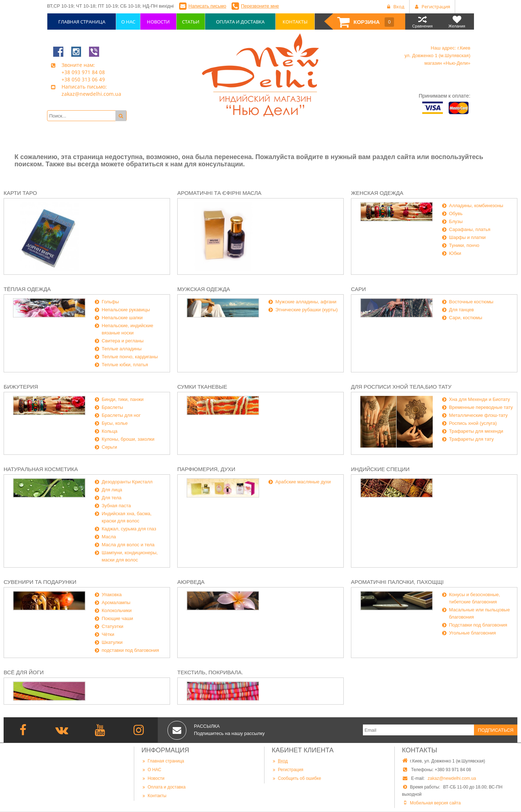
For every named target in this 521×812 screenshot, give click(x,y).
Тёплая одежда (27, 289)
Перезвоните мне (260, 6)
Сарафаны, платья (470, 229)
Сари (358, 289)
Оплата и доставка (164, 787)
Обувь (456, 213)
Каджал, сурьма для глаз (129, 529)
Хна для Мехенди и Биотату (480, 399)
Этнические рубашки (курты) (306, 310)
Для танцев (461, 310)
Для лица (112, 490)
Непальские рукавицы (126, 310)
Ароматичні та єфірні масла (219, 193)
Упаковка (112, 595)
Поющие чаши (117, 618)
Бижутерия (21, 387)
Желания (457, 22)
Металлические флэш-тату (478, 415)
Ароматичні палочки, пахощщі (397, 582)
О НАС (151, 770)
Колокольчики (117, 610)
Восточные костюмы (471, 302)
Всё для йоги (24, 672)
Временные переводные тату (481, 407)
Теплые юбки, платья (125, 365)
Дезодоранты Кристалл (127, 482)
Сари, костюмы (466, 318)
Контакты (154, 796)
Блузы (456, 221)
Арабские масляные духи (303, 482)
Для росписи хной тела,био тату (401, 387)
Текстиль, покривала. (210, 672)
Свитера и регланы (123, 341)
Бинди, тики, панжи (123, 399)
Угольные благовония (473, 633)
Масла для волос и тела (128, 545)
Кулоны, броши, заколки (128, 439)
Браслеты (112, 407)
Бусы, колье (115, 423)
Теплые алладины (122, 349)
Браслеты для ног (121, 415)
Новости (153, 778)
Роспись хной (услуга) (473, 423)
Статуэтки (113, 626)
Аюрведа (191, 582)
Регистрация (287, 770)
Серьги (109, 447)
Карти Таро (20, 193)
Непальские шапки (122, 318)
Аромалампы (116, 602)
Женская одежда (377, 193)
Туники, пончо (464, 245)
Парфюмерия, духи (206, 469)
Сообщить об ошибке (296, 778)
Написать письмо (207, 6)
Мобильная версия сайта (435, 803)
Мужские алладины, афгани (306, 302)
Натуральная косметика (41, 469)
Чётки (108, 634)
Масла (109, 537)
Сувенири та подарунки (40, 582)
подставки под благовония (130, 650)
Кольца (110, 431)
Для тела (111, 498)
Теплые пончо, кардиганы (130, 357)
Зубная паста (116, 506)
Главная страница (163, 761)
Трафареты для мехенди (476, 431)
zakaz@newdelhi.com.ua (452, 778)
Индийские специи (380, 469)
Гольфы (110, 302)
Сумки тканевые (202, 387)
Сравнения (422, 22)
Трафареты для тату (471, 439)
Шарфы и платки (467, 237)
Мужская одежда (204, 289)
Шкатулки (112, 642)
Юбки (455, 253)
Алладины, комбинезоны (476, 206)
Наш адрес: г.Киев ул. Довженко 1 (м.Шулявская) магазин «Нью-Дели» (437, 55)
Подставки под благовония (478, 625)
